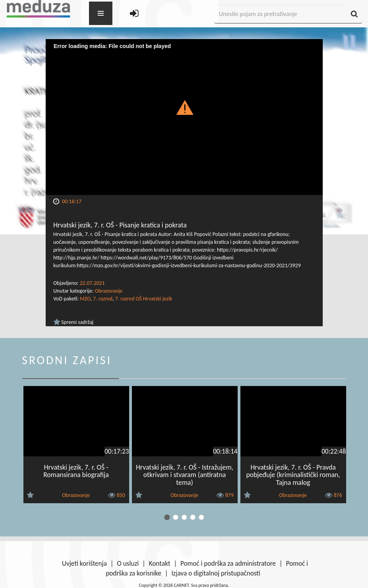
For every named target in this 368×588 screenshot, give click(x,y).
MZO (85, 299)
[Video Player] (184, 117)
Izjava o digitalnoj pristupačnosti (216, 573)
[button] (184, 107)
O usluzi (128, 563)
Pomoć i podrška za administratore (228, 563)
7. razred (103, 299)
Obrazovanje (109, 291)
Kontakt (160, 563)
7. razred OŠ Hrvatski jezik (144, 299)
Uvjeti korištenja (84, 563)
